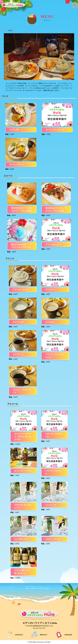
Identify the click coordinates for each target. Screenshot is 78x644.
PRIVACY (39, 635)
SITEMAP (64, 635)
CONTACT (14, 635)
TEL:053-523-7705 (39, 628)
